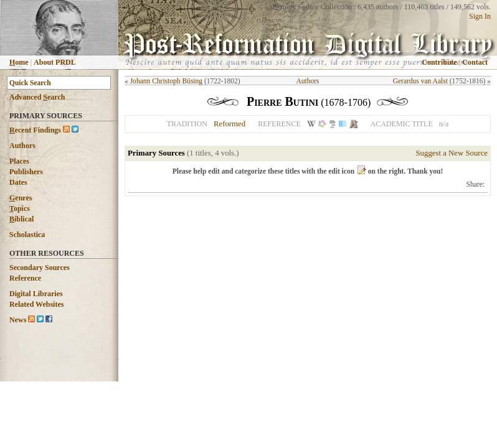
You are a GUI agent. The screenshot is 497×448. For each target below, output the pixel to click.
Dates (18, 182)
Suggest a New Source (452, 153)
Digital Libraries (36, 294)
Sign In (480, 16)
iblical (21, 219)
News (18, 320)
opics (20, 208)
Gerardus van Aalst (420, 81)
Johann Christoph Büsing (166, 81)
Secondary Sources (40, 268)
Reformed (230, 124)
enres (21, 198)
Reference (25, 278)
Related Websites (36, 304)
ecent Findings (35, 130)
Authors (22, 146)
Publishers (26, 172)
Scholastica (27, 235)
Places (19, 161)
